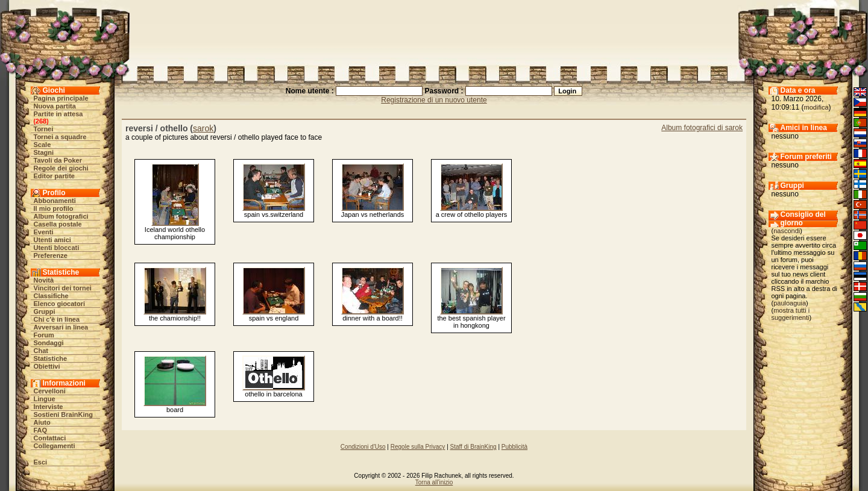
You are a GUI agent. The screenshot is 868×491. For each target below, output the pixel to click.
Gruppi (45, 311)
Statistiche (51, 358)
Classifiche (51, 296)
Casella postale (58, 224)
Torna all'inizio (434, 482)
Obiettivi (47, 366)
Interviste (49, 407)
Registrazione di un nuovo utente (434, 100)
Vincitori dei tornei (63, 288)
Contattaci (50, 438)
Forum (44, 335)
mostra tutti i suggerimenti (791, 314)
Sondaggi (49, 343)
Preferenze (51, 255)
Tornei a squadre (60, 137)
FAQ (41, 430)
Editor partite (54, 176)
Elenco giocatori (60, 304)
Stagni (44, 152)
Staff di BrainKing (473, 447)
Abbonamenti (55, 201)
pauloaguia (790, 303)
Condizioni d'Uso (363, 447)
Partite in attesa (58, 114)
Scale (42, 145)
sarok (203, 128)
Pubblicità (514, 447)
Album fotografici (61, 216)
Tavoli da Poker (58, 160)
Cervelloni (50, 391)
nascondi (787, 231)
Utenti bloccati (57, 248)
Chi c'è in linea (57, 319)
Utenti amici (52, 240)
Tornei (44, 129)
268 (41, 121)
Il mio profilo (54, 208)
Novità (44, 280)
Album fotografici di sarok (702, 128)
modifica (816, 107)
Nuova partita (55, 106)
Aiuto (42, 422)
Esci (41, 462)
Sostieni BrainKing (63, 414)
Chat (41, 351)
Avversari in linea (61, 327)
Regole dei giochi (61, 168)
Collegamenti (55, 446)
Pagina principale (61, 98)
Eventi (44, 232)
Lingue (45, 399)
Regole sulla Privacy (418, 447)
